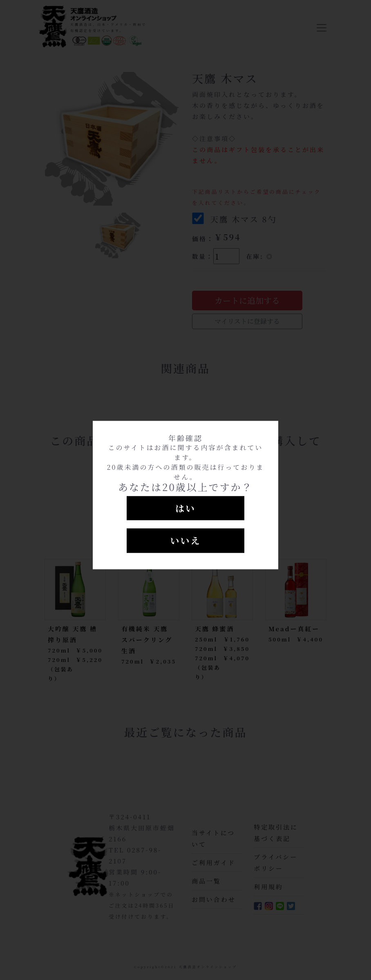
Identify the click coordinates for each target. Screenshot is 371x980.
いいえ (185, 541)
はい (185, 508)
